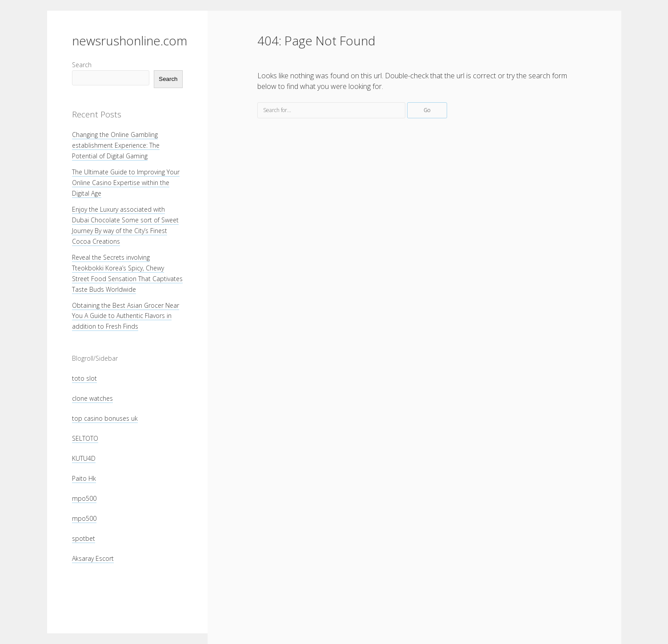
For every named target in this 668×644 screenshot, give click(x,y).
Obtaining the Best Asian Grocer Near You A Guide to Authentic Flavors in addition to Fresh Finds (126, 316)
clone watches (92, 398)
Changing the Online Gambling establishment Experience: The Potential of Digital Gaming (116, 145)
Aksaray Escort (93, 558)
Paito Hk (84, 478)
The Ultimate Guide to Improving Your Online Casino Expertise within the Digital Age (126, 183)
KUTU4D (84, 458)
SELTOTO (85, 438)
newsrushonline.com (130, 40)
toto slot (84, 378)
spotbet (84, 538)
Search (82, 65)
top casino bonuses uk (105, 418)
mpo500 (84, 498)
